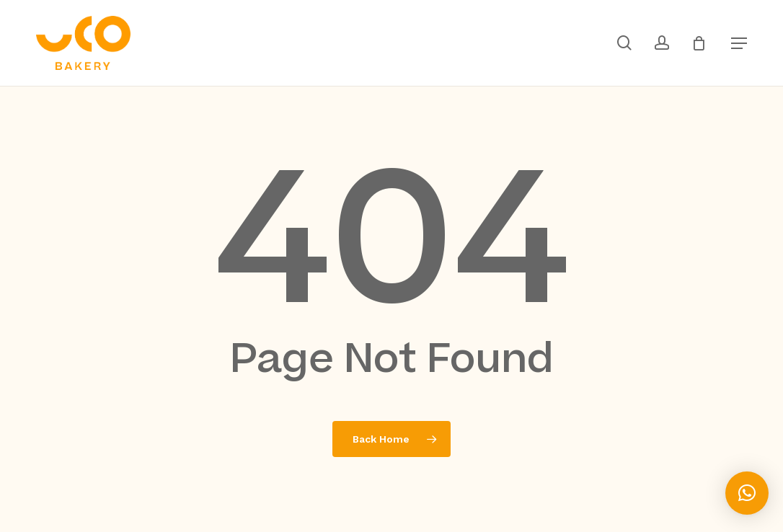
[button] (739, 43)
